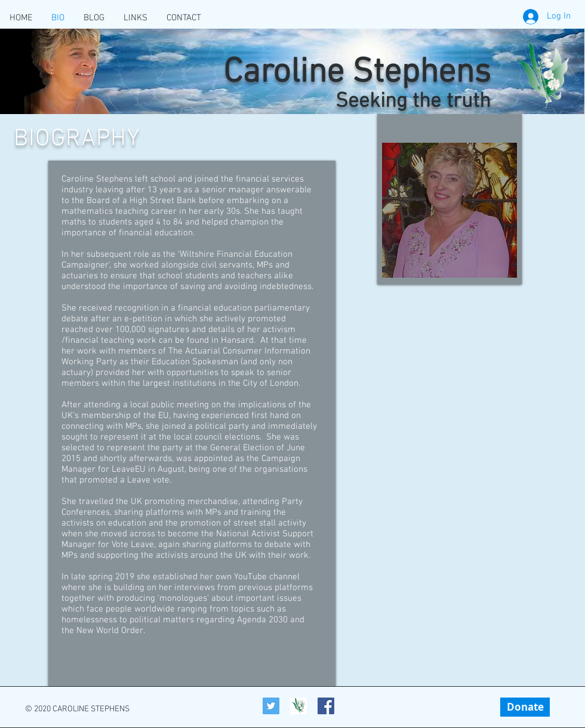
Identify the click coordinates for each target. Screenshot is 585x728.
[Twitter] (271, 706)
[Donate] (525, 707)
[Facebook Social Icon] (326, 706)
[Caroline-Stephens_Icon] (298, 706)
